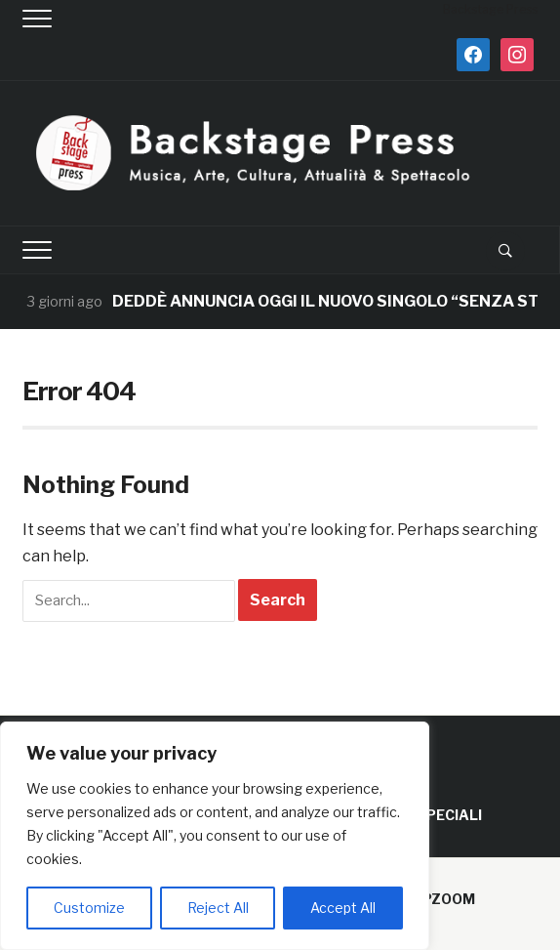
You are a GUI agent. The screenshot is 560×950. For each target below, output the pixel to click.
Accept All (343, 908)
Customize (89, 908)
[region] (215, 836)
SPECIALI (449, 815)
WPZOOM (441, 899)
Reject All (218, 908)
